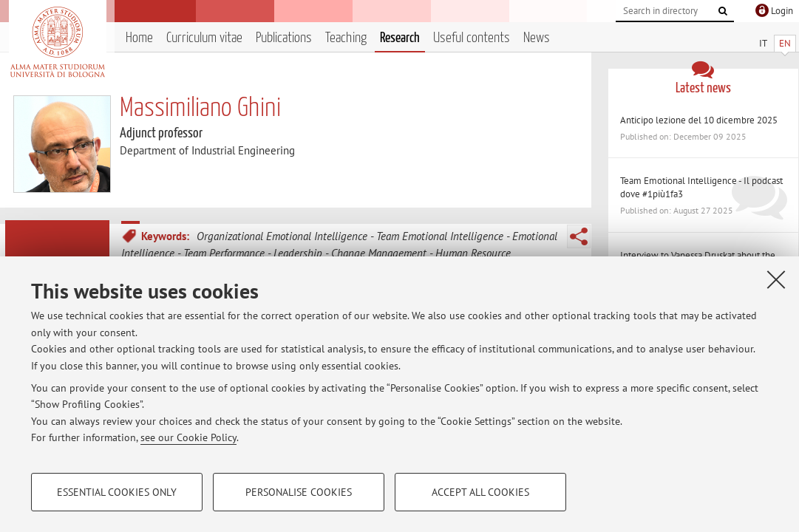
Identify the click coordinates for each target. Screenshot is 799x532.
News (537, 38)
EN (785, 43)
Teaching (346, 38)
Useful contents (472, 38)
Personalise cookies (299, 492)
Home (139, 38)
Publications (284, 38)
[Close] (776, 279)
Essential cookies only (117, 492)
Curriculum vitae (204, 38)
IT (763, 43)
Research (400, 38)
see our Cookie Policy (188, 437)
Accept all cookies (480, 492)
